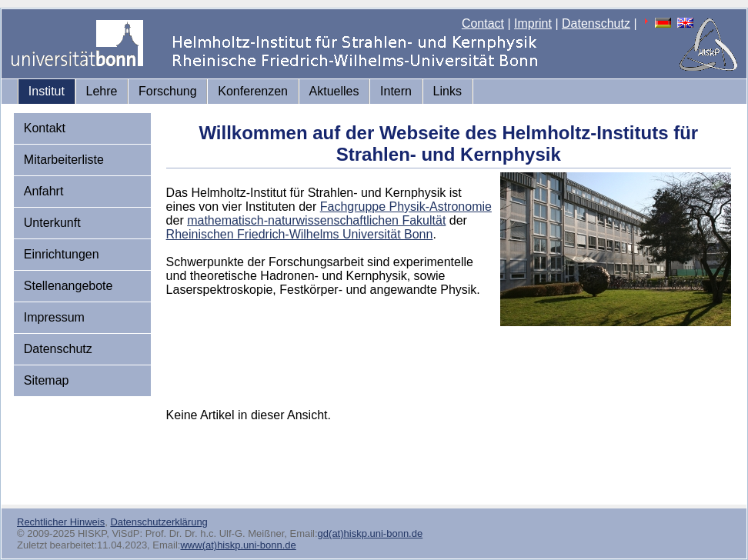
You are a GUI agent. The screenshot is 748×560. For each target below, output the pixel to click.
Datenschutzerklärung (159, 522)
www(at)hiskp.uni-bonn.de (238, 545)
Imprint (533, 23)
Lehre (102, 91)
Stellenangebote (68, 286)
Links (447, 91)
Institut (47, 91)
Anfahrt (44, 191)
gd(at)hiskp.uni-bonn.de (371, 533)
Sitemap (47, 380)
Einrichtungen (62, 254)
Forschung (168, 91)
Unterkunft (52, 223)
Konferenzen (253, 91)
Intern (396, 91)
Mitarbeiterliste (64, 160)
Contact (483, 23)
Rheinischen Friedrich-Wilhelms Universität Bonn (300, 234)
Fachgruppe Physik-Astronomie (406, 207)
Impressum (54, 317)
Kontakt (45, 128)
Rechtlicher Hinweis (61, 522)
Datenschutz (596, 23)
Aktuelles (334, 91)
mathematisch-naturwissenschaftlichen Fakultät (316, 220)
